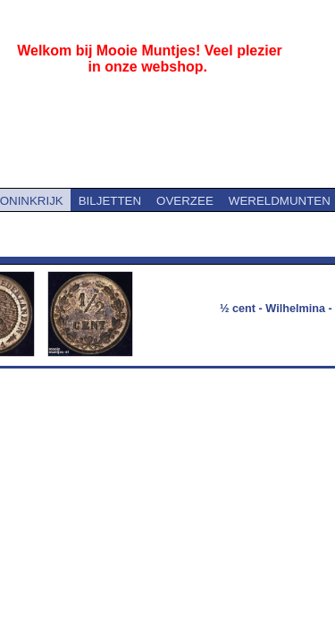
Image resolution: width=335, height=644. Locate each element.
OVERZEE (185, 201)
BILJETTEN (110, 201)
